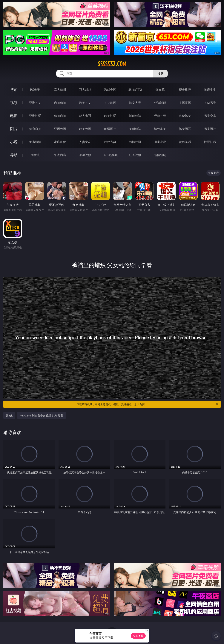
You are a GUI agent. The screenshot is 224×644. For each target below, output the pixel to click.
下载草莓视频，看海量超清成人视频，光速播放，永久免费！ (148, 404)
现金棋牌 (185, 90)
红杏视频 (135, 155)
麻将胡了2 (135, 90)
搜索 (161, 74)
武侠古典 (110, 142)
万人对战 (85, 90)
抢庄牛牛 (210, 90)
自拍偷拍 (60, 103)
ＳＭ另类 (210, 103)
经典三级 (160, 116)
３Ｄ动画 (110, 103)
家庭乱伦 (60, 142)
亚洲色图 (60, 129)
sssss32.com (112, 64)
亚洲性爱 (35, 116)
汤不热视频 (110, 155)
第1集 (9, 415)
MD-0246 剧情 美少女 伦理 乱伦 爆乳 (42, 415)
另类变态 (210, 116)
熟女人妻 (135, 103)
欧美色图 (85, 129)
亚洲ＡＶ (35, 103)
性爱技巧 (210, 142)
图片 (14, 129)
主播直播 (185, 103)
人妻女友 (85, 142)
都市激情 (35, 142)
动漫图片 (110, 129)
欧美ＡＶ (85, 103)
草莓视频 (85, 155)
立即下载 (138, 636)
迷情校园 (135, 142)
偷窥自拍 (35, 129)
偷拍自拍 (60, 116)
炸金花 (160, 90)
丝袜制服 (160, 103)
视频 (14, 103)
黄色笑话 (185, 142)
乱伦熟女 (185, 116)
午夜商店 (60, 155)
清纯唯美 (160, 129)
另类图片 (210, 129)
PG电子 (35, 90)
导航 (14, 155)
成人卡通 (85, 116)
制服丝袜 (135, 116)
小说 (14, 142)
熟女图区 (185, 129)
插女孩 (35, 155)
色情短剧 (160, 155)
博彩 (14, 90)
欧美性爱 (110, 116)
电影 (14, 116)
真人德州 (60, 90)
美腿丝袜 (135, 129)
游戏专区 (110, 90)
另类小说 (160, 142)
